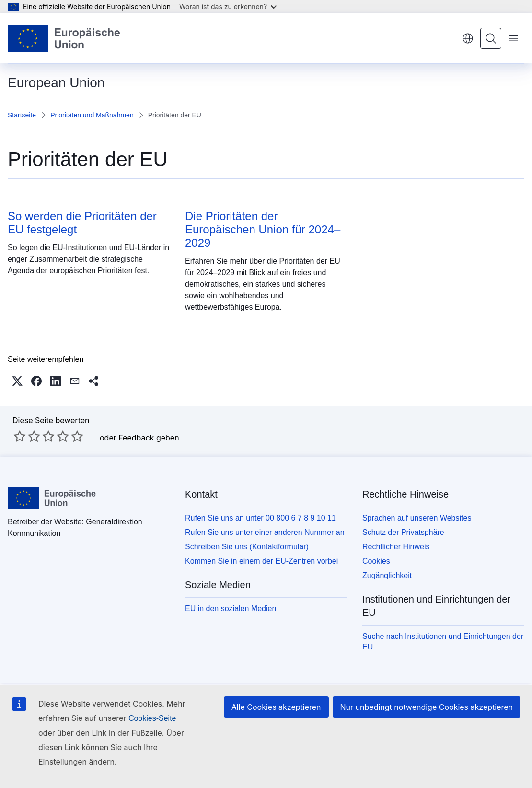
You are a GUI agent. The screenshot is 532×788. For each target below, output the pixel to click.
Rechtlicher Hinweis (396, 547)
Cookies (376, 561)
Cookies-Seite (152, 718)
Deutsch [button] (468, 38)
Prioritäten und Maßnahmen (92, 115)
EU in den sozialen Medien (231, 608)
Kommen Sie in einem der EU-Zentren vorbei (261, 561)
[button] (17, 381)
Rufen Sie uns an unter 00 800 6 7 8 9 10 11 (260, 518)
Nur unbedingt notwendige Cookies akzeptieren (427, 707)
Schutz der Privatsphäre (403, 532)
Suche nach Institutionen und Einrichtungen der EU (443, 642)
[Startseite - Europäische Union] (64, 38)
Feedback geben (149, 438)
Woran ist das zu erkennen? (228, 6)
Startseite (22, 115)
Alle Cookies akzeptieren (276, 707)
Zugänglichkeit (387, 575)
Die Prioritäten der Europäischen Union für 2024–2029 (263, 229)
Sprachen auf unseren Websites (417, 518)
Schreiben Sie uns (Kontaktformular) (247, 547)
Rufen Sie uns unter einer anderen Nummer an (265, 532)
